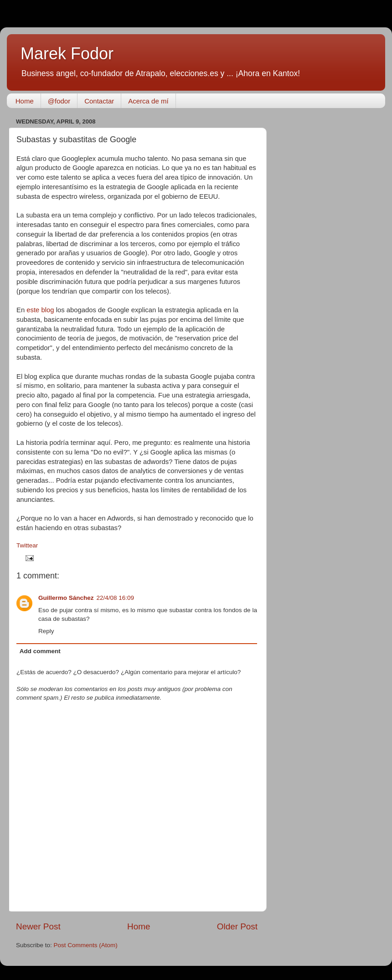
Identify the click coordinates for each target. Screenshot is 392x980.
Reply (46, 631)
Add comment (40, 651)
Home (25, 101)
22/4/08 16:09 (116, 598)
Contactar (99, 101)
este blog (40, 310)
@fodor (59, 101)
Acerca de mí (148, 101)
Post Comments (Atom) (86, 945)
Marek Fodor (67, 54)
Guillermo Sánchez (66, 598)
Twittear (27, 545)
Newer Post (38, 926)
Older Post (237, 926)
